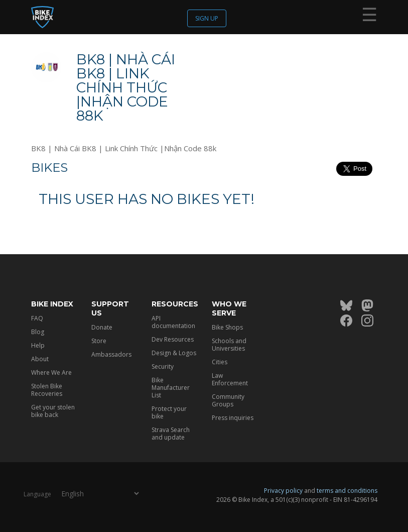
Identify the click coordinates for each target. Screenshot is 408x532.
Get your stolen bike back (53, 411)
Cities (220, 362)
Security (163, 366)
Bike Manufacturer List (171, 388)
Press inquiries (233, 418)
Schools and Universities (229, 345)
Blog (38, 332)
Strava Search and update (171, 434)
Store (99, 341)
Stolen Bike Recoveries (47, 390)
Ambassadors (111, 354)
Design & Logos (174, 353)
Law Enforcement (230, 379)
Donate (102, 327)
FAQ (37, 318)
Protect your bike (169, 412)
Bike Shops (227, 327)
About (40, 359)
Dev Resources (173, 339)
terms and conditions (347, 491)
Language (37, 494)
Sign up (207, 18)
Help (38, 345)
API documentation (173, 322)
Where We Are (51, 373)
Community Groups (228, 400)
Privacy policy (283, 491)
